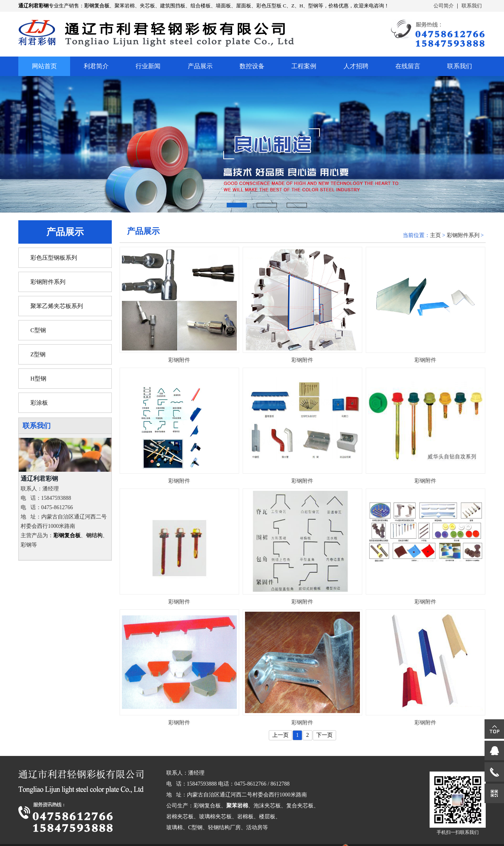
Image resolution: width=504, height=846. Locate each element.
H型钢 (38, 379)
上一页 (280, 735)
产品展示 (200, 66)
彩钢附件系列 (48, 282)
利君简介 (96, 66)
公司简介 (444, 6)
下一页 (324, 735)
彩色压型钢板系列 (54, 258)
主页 (435, 235)
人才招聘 (356, 66)
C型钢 (38, 330)
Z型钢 (38, 354)
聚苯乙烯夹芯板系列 (57, 306)
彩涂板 (39, 403)
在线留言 (408, 66)
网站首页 (44, 66)
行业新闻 (148, 66)
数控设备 (252, 66)
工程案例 (304, 66)
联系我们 (472, 6)
